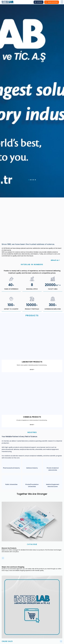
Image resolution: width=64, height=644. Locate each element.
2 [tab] (31, 157)
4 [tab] (34, 157)
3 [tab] (33, 157)
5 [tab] (36, 157)
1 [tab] (29, 157)
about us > (55, 236)
